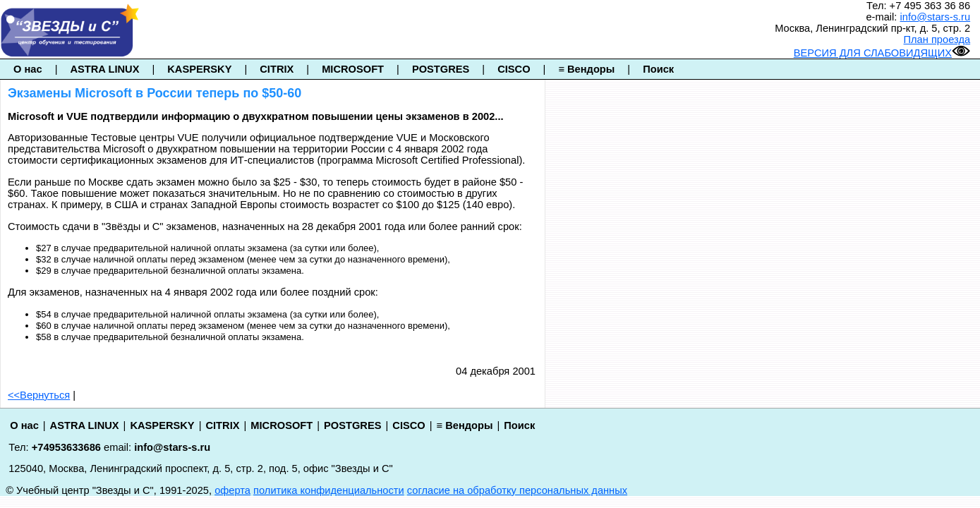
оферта (232, 490)
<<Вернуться (39, 395)
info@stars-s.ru (936, 17)
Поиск (658, 69)
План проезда (937, 40)
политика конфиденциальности (329, 490)
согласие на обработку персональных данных (517, 490)
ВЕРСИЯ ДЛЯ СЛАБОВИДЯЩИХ (882, 53)
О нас (28, 69)
